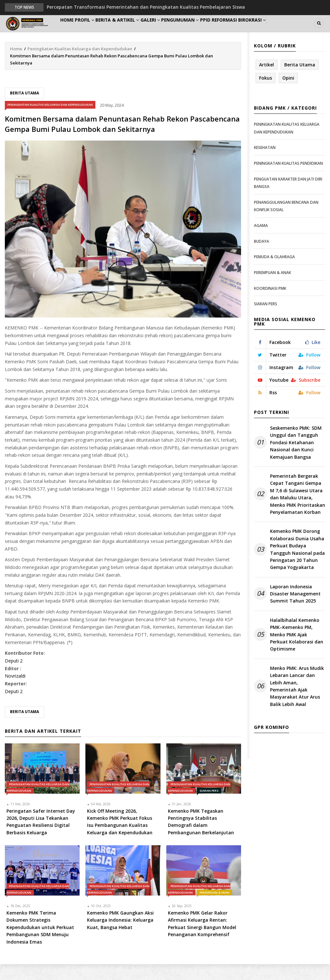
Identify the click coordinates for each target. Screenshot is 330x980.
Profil (96, 31)
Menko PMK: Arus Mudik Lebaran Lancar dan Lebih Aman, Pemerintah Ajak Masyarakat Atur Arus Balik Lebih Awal (297, 702)
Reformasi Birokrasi (277, 31)
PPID (238, 31)
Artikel (267, 80)
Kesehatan (265, 163)
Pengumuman (207, 31)
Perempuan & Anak (214, 908)
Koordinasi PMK (270, 304)
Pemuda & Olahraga (274, 273)
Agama (261, 241)
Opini (288, 94)
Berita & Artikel (134, 31)
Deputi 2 (14, 676)
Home (71, 31)
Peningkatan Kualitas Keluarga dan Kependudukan (80, 64)
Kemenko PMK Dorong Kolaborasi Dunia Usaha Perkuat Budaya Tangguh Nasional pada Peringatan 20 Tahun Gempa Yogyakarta (297, 565)
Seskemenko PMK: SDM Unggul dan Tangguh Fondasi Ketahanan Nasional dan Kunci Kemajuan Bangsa (296, 458)
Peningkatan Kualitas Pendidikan (288, 179)
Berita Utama (24, 109)
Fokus (266, 94)
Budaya (262, 257)
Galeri (172, 31)
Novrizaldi (15, 692)
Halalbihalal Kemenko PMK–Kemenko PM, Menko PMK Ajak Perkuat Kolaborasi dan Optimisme (297, 650)
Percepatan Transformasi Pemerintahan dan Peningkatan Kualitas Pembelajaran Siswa (146, 7)
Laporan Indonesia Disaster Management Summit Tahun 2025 (295, 609)
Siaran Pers (209, 806)
